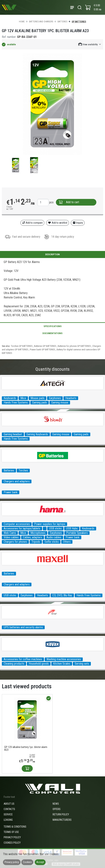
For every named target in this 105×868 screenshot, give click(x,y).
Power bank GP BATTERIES (43, 350)
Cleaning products (14, 664)
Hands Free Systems (16, 403)
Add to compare (32, 223)
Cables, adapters (33, 537)
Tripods (36, 542)
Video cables (11, 537)
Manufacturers (62, 820)
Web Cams (10, 533)
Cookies (27, 862)
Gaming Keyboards (37, 434)
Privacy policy (12, 837)
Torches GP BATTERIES (22, 346)
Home (22, 22)
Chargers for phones (15, 542)
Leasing (8, 820)
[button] (90, 44)
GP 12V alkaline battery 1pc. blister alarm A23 (26, 749)
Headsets (71, 398)
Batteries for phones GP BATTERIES (74, 346)
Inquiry (78, 223)
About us (9, 804)
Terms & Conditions (15, 827)
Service (8, 814)
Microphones (38, 533)
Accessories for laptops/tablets (22, 528)
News (56, 804)
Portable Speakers (77, 533)
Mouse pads (38, 398)
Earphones (55, 398)
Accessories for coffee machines (23, 659)
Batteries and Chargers (41, 22)
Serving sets (82, 664)
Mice (23, 398)
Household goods (39, 664)
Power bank (11, 492)
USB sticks (55, 528)
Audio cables (54, 537)
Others (67, 542)
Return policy (61, 814)
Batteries (62, 22)
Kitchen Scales (62, 664)
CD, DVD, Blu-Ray (62, 595)
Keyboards (10, 398)
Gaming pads (40, 403)
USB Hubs (72, 528)
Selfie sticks (52, 542)
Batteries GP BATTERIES (45, 346)
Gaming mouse (60, 403)
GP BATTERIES (79, 22)
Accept (40, 862)
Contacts (9, 809)
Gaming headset (13, 434)
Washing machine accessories (64, 659)
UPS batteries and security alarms (23, 627)
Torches (23, 470)
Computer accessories (17, 524)
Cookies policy (12, 843)
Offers (57, 809)
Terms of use (11, 832)
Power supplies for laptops (50, 524)
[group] (52, 104)
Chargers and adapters (17, 481)
